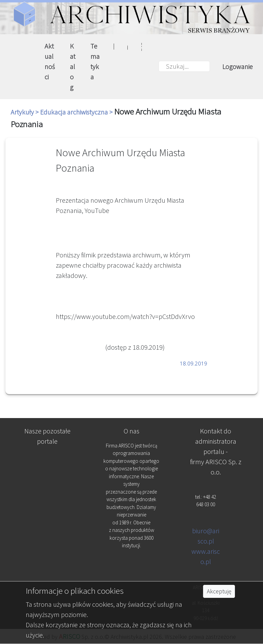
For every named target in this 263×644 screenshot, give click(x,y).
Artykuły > (25, 112)
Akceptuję (219, 591)
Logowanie (237, 66)
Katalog (73, 66)
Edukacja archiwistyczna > (77, 112)
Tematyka (95, 61)
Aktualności (50, 61)
